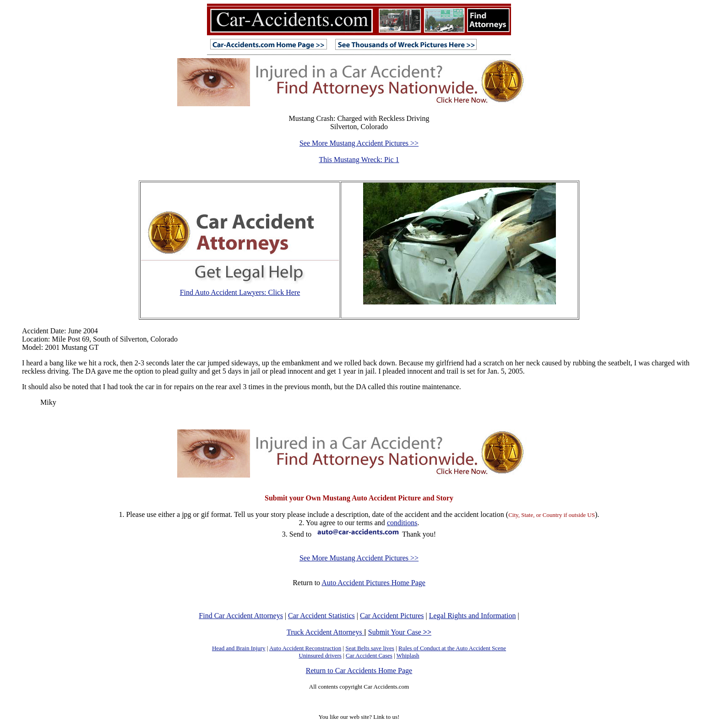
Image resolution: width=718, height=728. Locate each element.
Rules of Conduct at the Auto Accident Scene (452, 648)
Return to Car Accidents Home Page (359, 671)
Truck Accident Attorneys (325, 632)
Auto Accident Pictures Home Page (373, 583)
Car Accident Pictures (392, 616)
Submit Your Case (400, 632)
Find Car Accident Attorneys (241, 616)
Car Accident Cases (369, 655)
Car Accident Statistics (321, 616)
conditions (402, 523)
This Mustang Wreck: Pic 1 (359, 160)
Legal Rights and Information (473, 616)
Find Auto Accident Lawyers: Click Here (240, 292)
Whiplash (408, 655)
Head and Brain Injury (239, 648)
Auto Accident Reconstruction (305, 648)
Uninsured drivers (320, 655)
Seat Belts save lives (370, 648)
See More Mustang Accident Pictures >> (359, 143)
